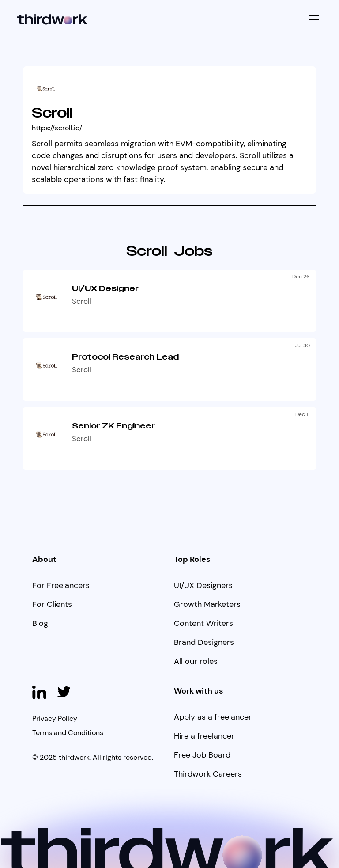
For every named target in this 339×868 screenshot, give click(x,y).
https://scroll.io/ (57, 128)
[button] (313, 19)
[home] (52, 20)
